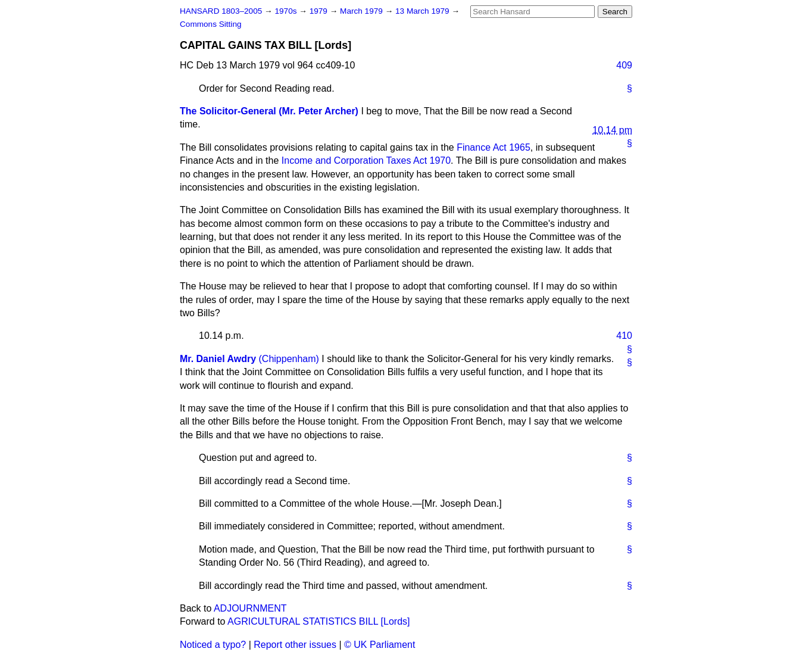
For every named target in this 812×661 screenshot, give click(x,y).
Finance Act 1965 (494, 147)
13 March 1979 (423, 11)
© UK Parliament (380, 645)
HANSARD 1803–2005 (221, 11)
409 (624, 65)
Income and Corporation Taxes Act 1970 (366, 160)
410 (624, 336)
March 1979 (363, 11)
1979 (320, 11)
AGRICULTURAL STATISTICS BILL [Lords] (318, 621)
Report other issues (295, 645)
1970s (287, 11)
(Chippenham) (289, 359)
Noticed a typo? (213, 645)
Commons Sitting (211, 24)
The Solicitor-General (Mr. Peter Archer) (269, 111)
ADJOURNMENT (250, 608)
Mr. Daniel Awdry (218, 359)
